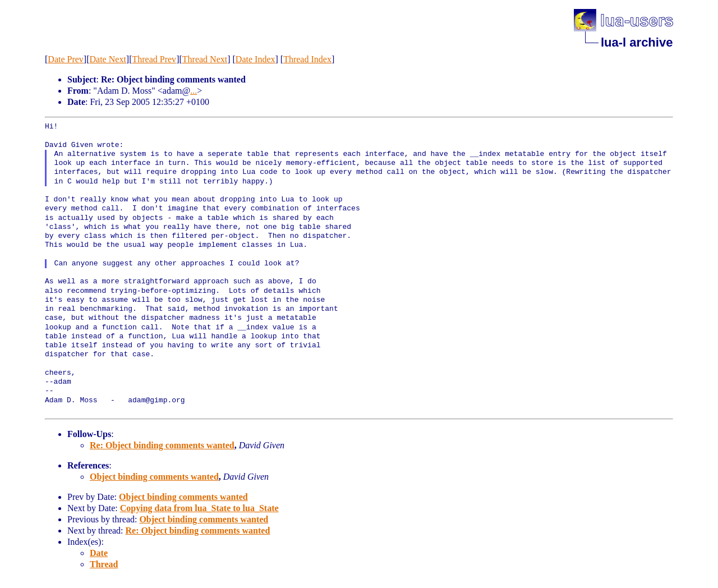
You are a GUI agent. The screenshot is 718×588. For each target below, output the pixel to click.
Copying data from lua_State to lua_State (199, 508)
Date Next (108, 59)
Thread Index (307, 59)
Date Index (256, 59)
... (194, 91)
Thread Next (205, 59)
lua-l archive (637, 42)
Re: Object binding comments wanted (162, 445)
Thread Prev (154, 59)
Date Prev (66, 59)
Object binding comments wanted (154, 477)
